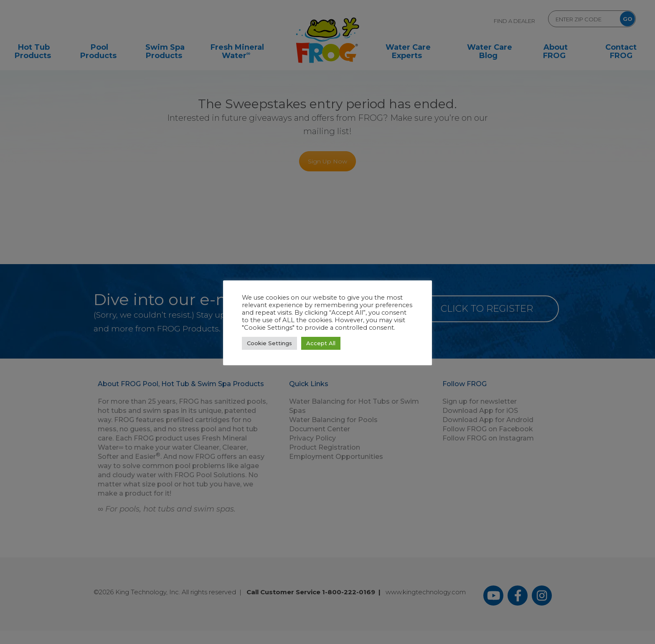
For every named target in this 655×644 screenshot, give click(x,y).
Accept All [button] (321, 343)
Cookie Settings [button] (269, 343)
